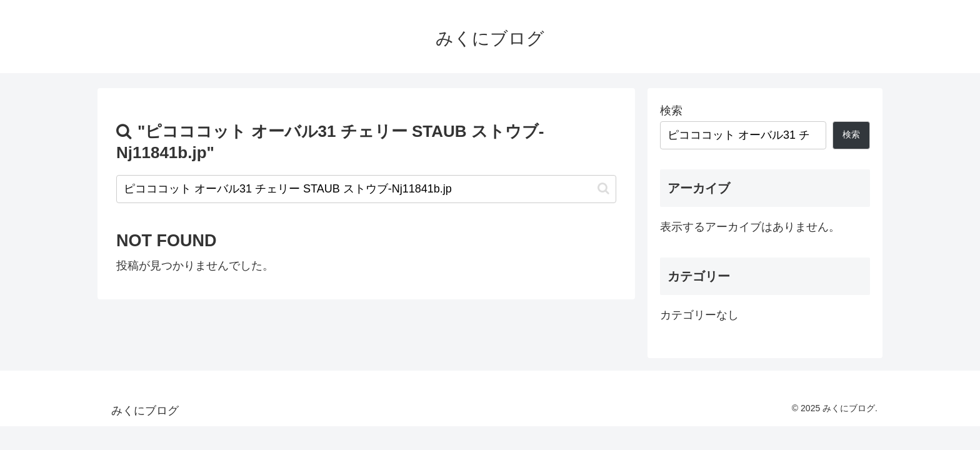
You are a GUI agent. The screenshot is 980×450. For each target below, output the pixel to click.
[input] (366, 189)
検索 (671, 111)
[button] (603, 188)
